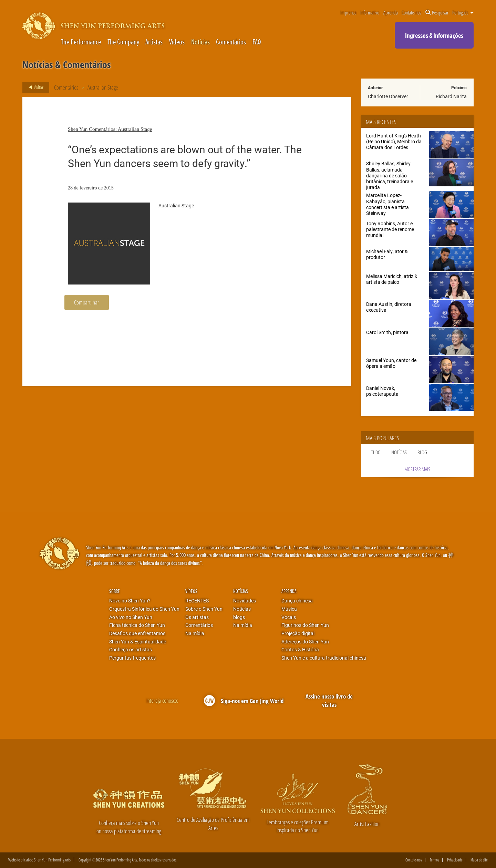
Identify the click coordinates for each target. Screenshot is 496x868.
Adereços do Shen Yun (305, 642)
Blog (422, 452)
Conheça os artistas (131, 650)
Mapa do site (479, 860)
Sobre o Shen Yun (204, 609)
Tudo (376, 452)
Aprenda (391, 13)
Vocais (289, 617)
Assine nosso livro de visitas (329, 700)
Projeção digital (298, 633)
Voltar (34, 87)
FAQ (257, 42)
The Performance (81, 42)
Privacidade (455, 860)
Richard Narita (451, 96)
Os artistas (197, 617)
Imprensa (348, 13)
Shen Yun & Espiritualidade (138, 642)
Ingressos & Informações (434, 35)
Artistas (154, 42)
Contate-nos (411, 13)
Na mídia (195, 633)
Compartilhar (87, 302)
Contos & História (300, 650)
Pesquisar (437, 13)
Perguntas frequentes (132, 658)
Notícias (200, 42)
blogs (239, 617)
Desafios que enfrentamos (137, 633)
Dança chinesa (297, 601)
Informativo (370, 13)
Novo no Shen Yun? (130, 601)
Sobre (115, 591)
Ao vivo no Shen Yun (131, 617)
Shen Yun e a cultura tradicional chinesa (324, 658)
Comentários (231, 42)
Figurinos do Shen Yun (305, 625)
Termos (435, 860)
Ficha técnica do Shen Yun (137, 625)
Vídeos (177, 42)
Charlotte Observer (388, 96)
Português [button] (463, 13)
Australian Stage (103, 87)
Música (289, 609)
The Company (123, 42)
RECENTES (197, 601)
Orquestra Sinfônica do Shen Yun (144, 609)
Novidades (245, 601)
